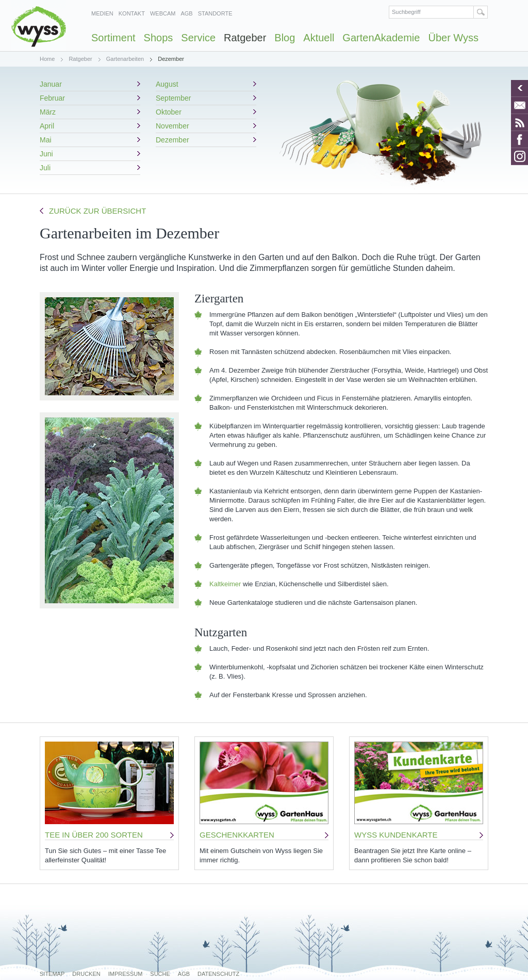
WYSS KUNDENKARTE (396, 835)
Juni (46, 154)
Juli (45, 168)
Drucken (86, 974)
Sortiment (113, 38)
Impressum (126, 974)
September (173, 98)
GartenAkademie (381, 38)
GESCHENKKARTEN (237, 835)
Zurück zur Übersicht (97, 211)
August (167, 84)
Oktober (169, 112)
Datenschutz (218, 974)
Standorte (215, 13)
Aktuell (319, 38)
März (48, 112)
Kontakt (132, 13)
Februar (52, 98)
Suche (160, 974)
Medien (102, 13)
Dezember (172, 140)
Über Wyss (453, 38)
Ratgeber (245, 38)
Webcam (163, 13)
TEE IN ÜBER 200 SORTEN (94, 835)
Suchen (481, 12)
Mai (46, 140)
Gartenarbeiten (125, 59)
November (172, 126)
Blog (285, 38)
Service (198, 38)
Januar (51, 84)
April (47, 126)
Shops (159, 38)
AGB (186, 13)
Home (47, 59)
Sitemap (52, 974)
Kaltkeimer (225, 584)
